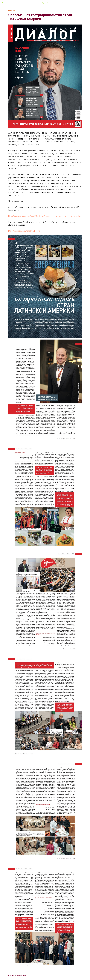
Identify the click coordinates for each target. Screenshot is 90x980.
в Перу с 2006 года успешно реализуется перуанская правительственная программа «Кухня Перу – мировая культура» (44, 180)
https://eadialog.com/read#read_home (27, 228)
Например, (59, 177)
